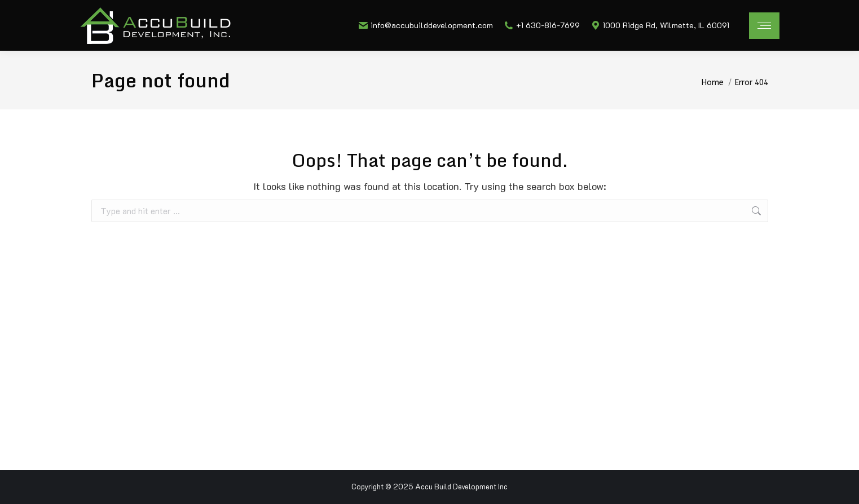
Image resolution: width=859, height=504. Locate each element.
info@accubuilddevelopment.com (426, 25)
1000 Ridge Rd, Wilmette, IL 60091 (660, 25)
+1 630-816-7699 (542, 25)
